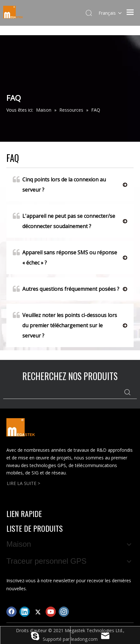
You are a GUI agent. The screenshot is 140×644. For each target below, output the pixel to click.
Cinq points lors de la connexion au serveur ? (59, 184)
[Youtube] (51, 612)
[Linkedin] (25, 612)
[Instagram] (64, 612)
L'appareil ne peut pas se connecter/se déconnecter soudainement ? (64, 220)
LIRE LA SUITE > (23, 483)
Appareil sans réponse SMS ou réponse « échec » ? (65, 257)
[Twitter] (38, 612)
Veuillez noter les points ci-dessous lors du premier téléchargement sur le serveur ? (65, 325)
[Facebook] (11, 612)
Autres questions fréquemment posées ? (66, 289)
